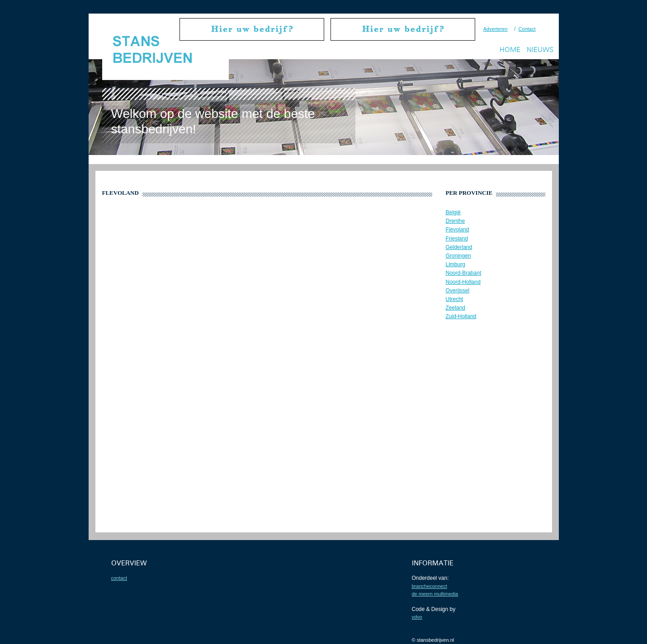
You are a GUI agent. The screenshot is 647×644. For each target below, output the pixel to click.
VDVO (417, 617)
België (453, 212)
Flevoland (458, 230)
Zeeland (456, 308)
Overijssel (458, 291)
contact (119, 578)
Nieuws (540, 49)
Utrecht (455, 299)
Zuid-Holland (461, 316)
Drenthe (456, 221)
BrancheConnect (430, 586)
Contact (527, 29)
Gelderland (459, 247)
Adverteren (496, 29)
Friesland (457, 239)
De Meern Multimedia (435, 594)
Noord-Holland (463, 282)
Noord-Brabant (464, 273)
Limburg (456, 264)
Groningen (458, 256)
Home (510, 49)
